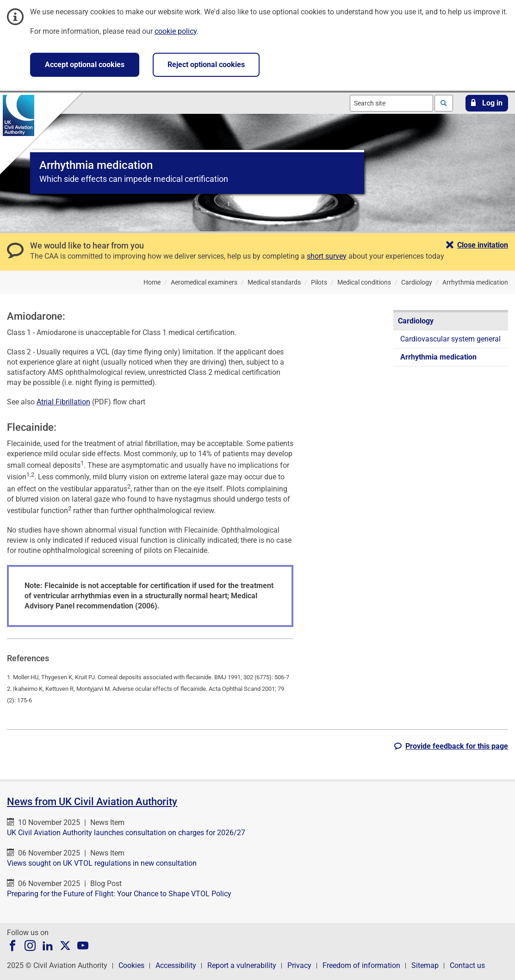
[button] (487, 103)
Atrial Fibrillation (63, 402)
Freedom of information (361, 965)
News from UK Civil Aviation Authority (92, 802)
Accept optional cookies (85, 65)
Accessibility (176, 965)
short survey (327, 256)
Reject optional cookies (206, 65)
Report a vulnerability (242, 965)
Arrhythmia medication (438, 357)
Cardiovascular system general (450, 339)
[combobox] (391, 103)
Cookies (131, 965)
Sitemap (425, 965)
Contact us (467, 965)
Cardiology (416, 321)
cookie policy (176, 31)
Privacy (299, 965)
